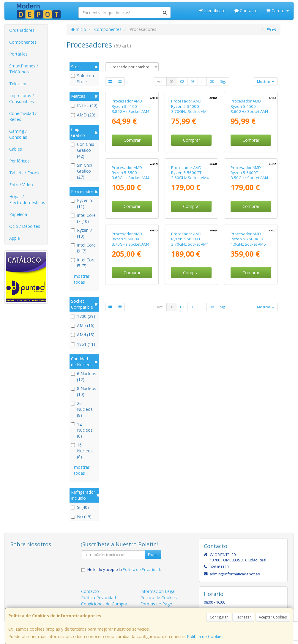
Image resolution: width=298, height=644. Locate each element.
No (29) (81, 516)
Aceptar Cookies (273, 617)
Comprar (132, 180)
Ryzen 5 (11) (82, 203)
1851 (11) (83, 344)
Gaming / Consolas (18, 134)
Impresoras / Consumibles (22, 98)
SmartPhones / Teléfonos (24, 69)
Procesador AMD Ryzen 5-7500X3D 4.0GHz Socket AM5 (248, 358)
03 (193, 82)
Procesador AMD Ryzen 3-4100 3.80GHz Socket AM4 (131, 146)
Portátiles (18, 54)
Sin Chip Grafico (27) (82, 171)
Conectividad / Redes (23, 116)
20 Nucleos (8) (82, 409)
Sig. (223, 82)
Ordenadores (22, 30)
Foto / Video (21, 185)
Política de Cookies (205, 636)
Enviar (153, 555)
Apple (15, 238)
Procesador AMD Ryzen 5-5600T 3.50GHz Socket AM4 (249, 252)
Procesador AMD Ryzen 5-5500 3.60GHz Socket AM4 (131, 252)
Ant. (160, 82)
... (202, 82)
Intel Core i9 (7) (83, 248)
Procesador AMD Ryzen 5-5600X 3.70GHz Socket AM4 (131, 358)
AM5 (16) (83, 325)
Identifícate (212, 11)
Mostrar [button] (266, 82)
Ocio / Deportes (25, 226)
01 (172, 82)
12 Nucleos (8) (82, 430)
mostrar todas (82, 279)
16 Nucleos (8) (82, 451)
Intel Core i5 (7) (83, 263)
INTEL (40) (84, 105)
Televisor (18, 84)
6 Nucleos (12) (84, 377)
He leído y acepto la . (124, 570)
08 (212, 82)
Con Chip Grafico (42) (83, 150)
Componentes (23, 42)
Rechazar (243, 617)
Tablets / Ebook (24, 173)
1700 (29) (83, 316)
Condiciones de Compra (104, 604)
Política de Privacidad (141, 570)
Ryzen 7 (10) (82, 233)
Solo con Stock (82, 79)
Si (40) (80, 507)
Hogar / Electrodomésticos (27, 199)
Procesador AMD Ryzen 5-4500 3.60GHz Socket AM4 (249, 146)
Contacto (246, 11)
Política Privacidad (98, 598)
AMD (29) (83, 115)
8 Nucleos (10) (84, 391)
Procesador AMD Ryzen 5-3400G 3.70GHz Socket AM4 (190, 146)
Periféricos (19, 161)
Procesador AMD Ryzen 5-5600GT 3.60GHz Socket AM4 (190, 252)
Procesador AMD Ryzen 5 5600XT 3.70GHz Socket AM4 (190, 358)
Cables (16, 149)
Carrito (278, 11)
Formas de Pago (156, 604)
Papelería (18, 214)
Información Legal (158, 591)
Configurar (219, 617)
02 (182, 82)
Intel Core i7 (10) (83, 218)
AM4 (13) (83, 335)
